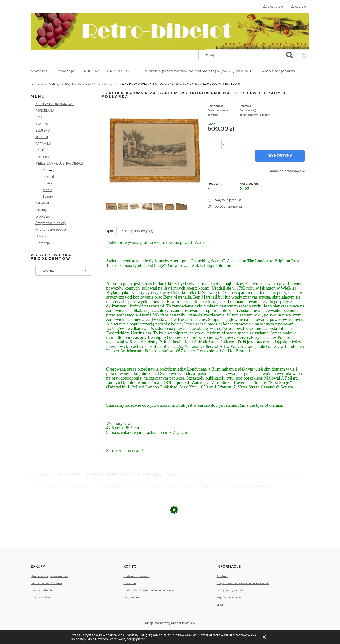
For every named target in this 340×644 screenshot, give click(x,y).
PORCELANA (45, 111)
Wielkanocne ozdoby (51, 230)
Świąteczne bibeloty (51, 223)
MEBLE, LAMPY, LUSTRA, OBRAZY (59, 163)
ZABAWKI (42, 203)
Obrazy (49, 170)
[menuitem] (44, 71)
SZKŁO (40, 117)
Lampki (48, 177)
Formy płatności (42, 590)
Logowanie (131, 597)
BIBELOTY (42, 157)
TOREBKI (42, 137)
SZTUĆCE (42, 150)
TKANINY (42, 124)
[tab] (110, 231)
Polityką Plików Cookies (180, 635)
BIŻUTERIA (43, 130)
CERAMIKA (43, 144)
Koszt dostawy (41, 597)
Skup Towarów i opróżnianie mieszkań (243, 583)
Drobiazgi (42, 216)
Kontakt (222, 576)
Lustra (47, 183)
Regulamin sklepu (229, 597)
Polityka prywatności (231, 590)
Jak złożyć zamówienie (46, 583)
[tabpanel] (205, 351)
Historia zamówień (136, 576)
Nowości (42, 236)
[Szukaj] (289, 55)
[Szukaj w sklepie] (242, 55)
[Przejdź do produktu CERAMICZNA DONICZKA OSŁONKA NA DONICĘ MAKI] (170, 538)
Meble (47, 190)
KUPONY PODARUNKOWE (55, 104)
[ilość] (215, 144)
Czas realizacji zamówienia (49, 576)
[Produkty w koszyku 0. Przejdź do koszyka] (304, 55)
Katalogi (41, 210)
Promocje (43, 243)
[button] (224, 200)
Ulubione (130, 583)
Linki (220, 604)
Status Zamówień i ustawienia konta (149, 590)
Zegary (48, 196)
